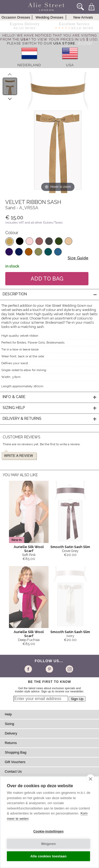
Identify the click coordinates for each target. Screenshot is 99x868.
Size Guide (78, 258)
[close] (90, 779)
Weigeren (48, 844)
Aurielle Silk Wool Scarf (29, 549)
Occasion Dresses (16, 17)
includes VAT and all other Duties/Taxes (34, 222)
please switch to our (41, 43)
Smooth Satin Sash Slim (70, 547)
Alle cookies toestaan (48, 856)
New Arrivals (83, 17)
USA (70, 65)
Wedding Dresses (49, 17)
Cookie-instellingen (48, 831)
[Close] (85, 43)
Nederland (29, 65)
